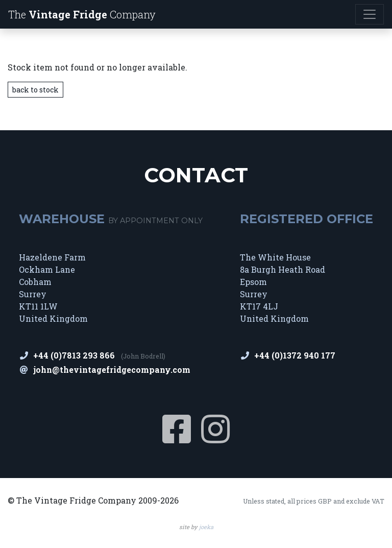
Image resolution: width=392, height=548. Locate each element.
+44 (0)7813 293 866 (74, 355)
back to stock (35, 90)
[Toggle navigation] (370, 14)
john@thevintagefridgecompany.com (112, 370)
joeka (206, 527)
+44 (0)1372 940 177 (295, 355)
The (82, 14)
